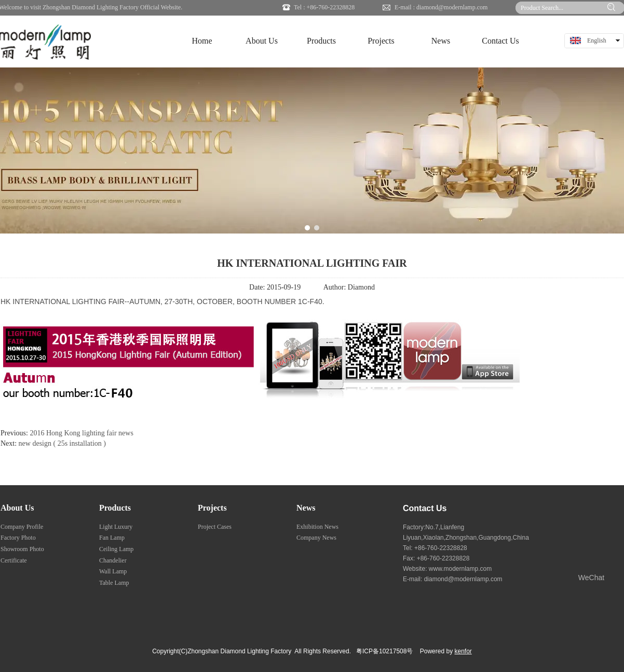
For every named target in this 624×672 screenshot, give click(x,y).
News (306, 508)
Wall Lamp (113, 571)
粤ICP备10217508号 (384, 651)
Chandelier (113, 560)
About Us (17, 508)
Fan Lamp (112, 538)
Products (115, 508)
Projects (212, 508)
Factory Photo (18, 538)
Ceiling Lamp (116, 549)
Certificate (14, 560)
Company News (316, 538)
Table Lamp (114, 583)
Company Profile (22, 527)
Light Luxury (116, 527)
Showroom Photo (22, 549)
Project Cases (215, 527)
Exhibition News (317, 527)
